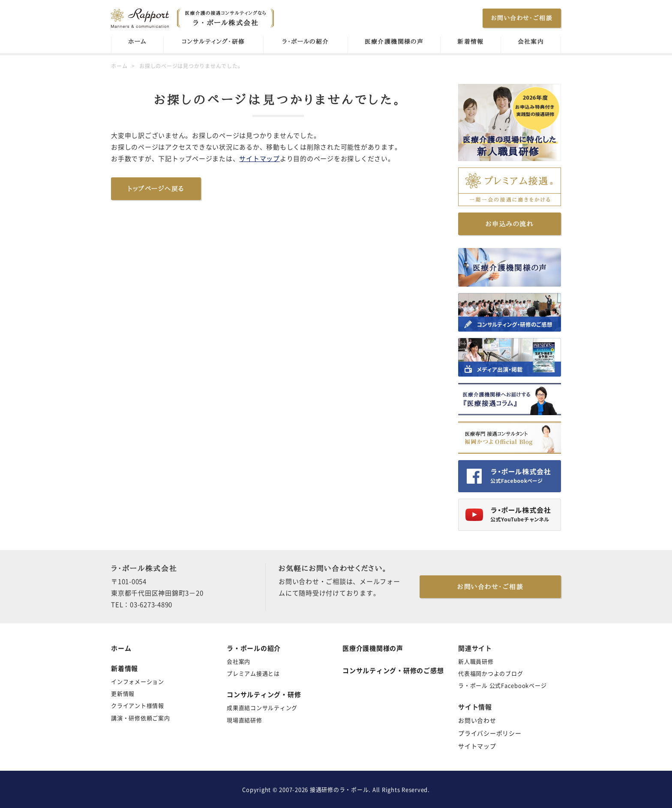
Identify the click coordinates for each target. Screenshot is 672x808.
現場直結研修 (244, 720)
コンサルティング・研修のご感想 (393, 670)
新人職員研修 (476, 661)
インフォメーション (138, 681)
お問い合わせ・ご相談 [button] (522, 18)
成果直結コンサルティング (262, 708)
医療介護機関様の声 (394, 42)
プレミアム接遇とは (253, 673)
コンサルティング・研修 (213, 42)
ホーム (137, 42)
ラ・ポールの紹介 (305, 42)
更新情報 (123, 693)
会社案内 (531, 42)
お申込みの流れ (510, 224)
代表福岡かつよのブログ (490, 673)
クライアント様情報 (138, 705)
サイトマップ (259, 159)
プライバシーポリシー (490, 733)
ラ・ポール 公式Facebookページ (502, 685)
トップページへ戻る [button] (156, 189)
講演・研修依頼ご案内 (141, 718)
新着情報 (471, 42)
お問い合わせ (477, 720)
